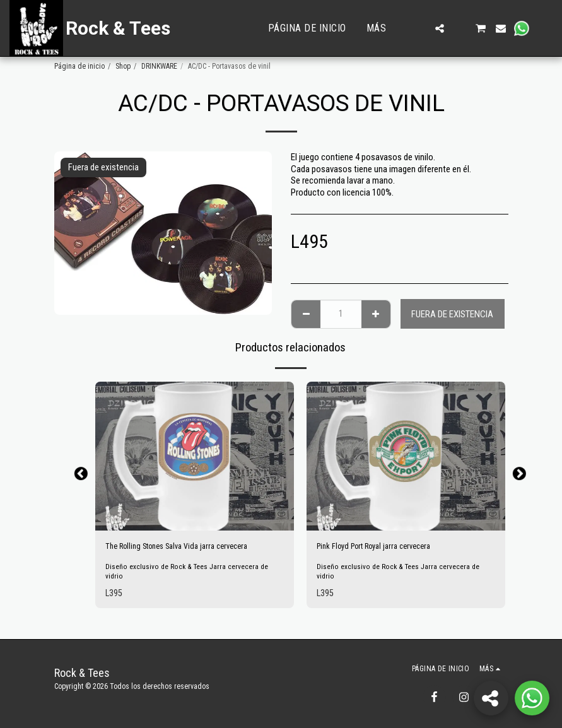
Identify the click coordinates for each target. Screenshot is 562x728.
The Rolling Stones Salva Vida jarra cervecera (186, 548)
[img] (195, 456)
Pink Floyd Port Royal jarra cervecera (383, 548)
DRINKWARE (159, 66)
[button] (419, 28)
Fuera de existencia (452, 314)
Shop (123, 66)
